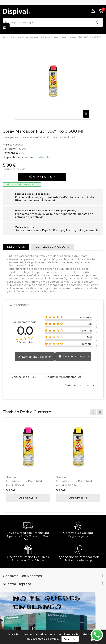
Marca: (7, 145)
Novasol (18, 145)
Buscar (98, 22)
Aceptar (70, 639)
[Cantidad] (6, 176)
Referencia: (11, 153)
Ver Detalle (28, 499)
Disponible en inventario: (20, 157)
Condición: (10, 149)
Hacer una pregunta (74, 357)
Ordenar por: (73, 386)
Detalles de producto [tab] (53, 247)
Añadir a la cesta (42, 177)
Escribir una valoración (35, 357)
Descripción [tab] (16, 247)
